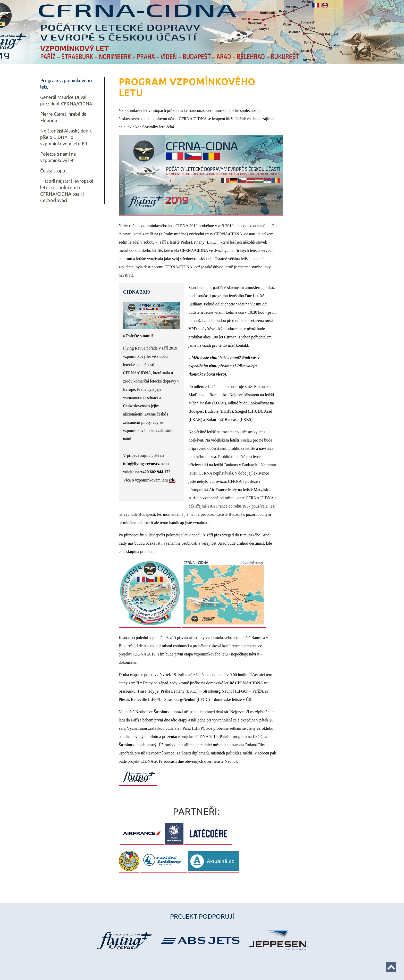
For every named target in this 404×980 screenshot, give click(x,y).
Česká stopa (53, 171)
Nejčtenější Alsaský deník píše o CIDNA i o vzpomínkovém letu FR (66, 137)
